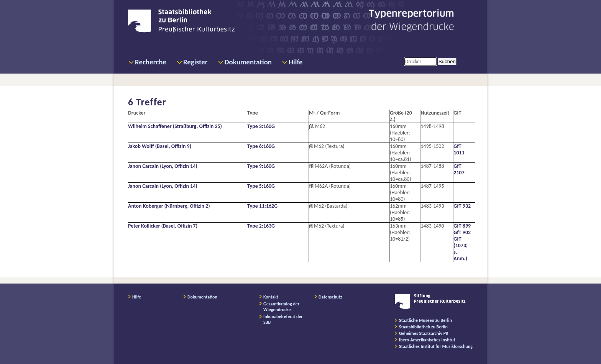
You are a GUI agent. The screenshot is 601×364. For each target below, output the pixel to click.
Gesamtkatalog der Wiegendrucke (281, 307)
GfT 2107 (459, 169)
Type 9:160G (261, 166)
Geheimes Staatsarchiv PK (424, 333)
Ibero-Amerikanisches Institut (427, 340)
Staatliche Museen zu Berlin (425, 320)
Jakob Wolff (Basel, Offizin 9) (160, 146)
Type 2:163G (261, 226)
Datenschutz (330, 297)
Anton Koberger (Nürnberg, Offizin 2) (169, 206)
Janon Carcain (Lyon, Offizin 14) (163, 166)
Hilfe (296, 62)
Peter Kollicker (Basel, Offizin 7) (163, 226)
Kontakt (271, 297)
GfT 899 (462, 226)
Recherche (151, 62)
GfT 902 (462, 232)
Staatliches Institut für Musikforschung (436, 346)
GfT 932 (462, 206)
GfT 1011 (459, 149)
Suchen (447, 61)
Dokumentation (248, 62)
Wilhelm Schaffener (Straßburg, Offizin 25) (175, 126)
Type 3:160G (261, 126)
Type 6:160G (261, 146)
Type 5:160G (261, 186)
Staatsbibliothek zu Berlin (423, 327)
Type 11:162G (262, 206)
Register (195, 62)
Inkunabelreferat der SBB (283, 319)
